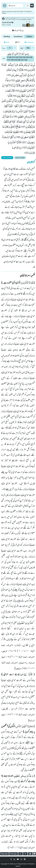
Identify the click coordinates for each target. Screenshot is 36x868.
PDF (18, 42)
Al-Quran (9, 11)
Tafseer (29, 36)
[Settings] (32, 6)
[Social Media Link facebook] (11, 859)
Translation (18, 36)
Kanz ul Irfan (20, 158)
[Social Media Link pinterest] (25, 859)
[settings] (34, 854)
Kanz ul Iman (7, 158)
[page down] (25, 854)
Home (4, 11)
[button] (4, 59)
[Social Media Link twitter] (14, 859)
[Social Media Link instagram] (22, 859)
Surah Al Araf (8, 22)
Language (29, 42)
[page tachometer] (30, 854)
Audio (7, 42)
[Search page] (16, 6)
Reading (7, 36)
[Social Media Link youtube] (18, 859)
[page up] (20, 854)
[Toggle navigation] (28, 6)
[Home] (5, 6)
